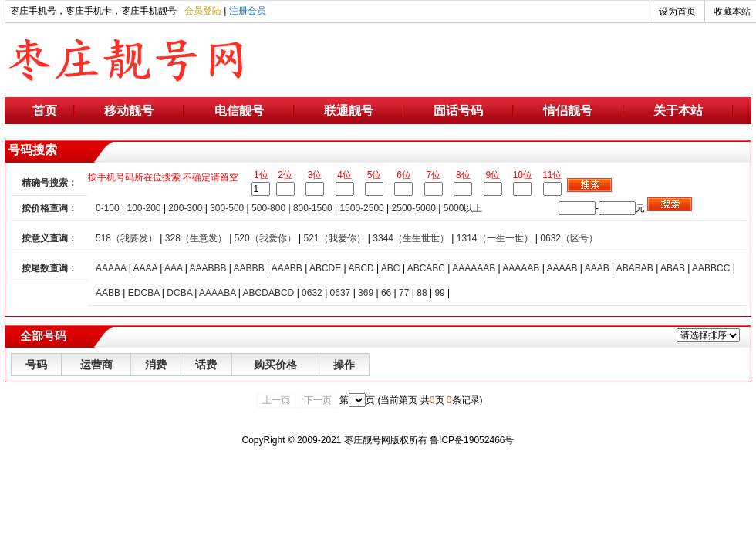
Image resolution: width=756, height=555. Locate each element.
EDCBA (144, 293)
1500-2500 (361, 208)
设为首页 (677, 12)
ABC (391, 268)
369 (366, 293)
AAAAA (111, 268)
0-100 (108, 208)
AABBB (249, 268)
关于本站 (678, 111)
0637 (341, 293)
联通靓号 (349, 111)
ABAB (673, 268)
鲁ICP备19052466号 (472, 440)
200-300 (185, 208)
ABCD (361, 268)
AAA (173, 268)
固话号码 (458, 111)
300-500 (227, 208)
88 (422, 293)
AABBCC (711, 268)
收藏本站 (732, 12)
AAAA (145, 268)
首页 (45, 111)
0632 (312, 293)
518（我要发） (127, 238)
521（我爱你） (334, 238)
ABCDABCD (269, 293)
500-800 (268, 208)
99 (439, 293)
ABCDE (325, 268)
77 (404, 293)
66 (386, 293)
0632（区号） (569, 238)
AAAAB (562, 268)
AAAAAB (521, 268)
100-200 (144, 208)
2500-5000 (414, 208)
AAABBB (208, 268)
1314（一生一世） (495, 238)
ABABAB (635, 268)
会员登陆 (203, 11)
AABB (108, 293)
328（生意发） (196, 238)
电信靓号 (239, 111)
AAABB (287, 268)
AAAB (597, 268)
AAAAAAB (474, 268)
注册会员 (248, 11)
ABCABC (426, 268)
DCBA (179, 293)
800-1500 (313, 208)
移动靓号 (129, 111)
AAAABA (217, 293)
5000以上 (463, 208)
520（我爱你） (265, 238)
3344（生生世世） (411, 238)
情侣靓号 (568, 111)
